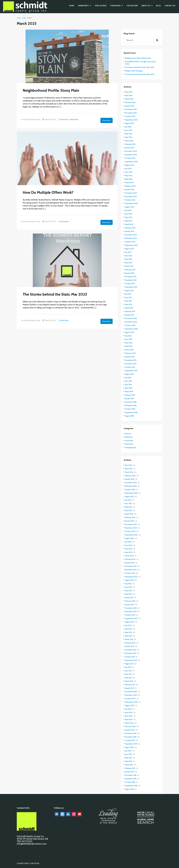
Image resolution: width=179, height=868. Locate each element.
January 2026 (130, 106)
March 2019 (129, 392)
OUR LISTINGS (101, 6)
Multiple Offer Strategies (134, 71)
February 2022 (130, 270)
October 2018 (130, 409)
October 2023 (130, 200)
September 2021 (131, 287)
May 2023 (129, 217)
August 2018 (129, 416)
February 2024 (130, 186)
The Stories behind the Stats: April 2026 (140, 74)
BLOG (158, 6)
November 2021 (131, 280)
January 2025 (130, 148)
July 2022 (128, 252)
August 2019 (129, 374)
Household (129, 441)
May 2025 (129, 134)
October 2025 (130, 116)
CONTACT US (170, 6)
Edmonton (64, 119)
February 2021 (130, 311)
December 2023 (131, 193)
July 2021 (128, 294)
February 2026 (130, 102)
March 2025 (129, 141)
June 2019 (129, 381)
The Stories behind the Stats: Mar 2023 (55, 293)
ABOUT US (146, 6)
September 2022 (131, 245)
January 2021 (130, 315)
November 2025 (131, 113)
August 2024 (130, 165)
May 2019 (129, 385)
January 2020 (130, 357)
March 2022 (129, 266)
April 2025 (129, 137)
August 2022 (130, 249)
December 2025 (131, 109)
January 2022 (130, 273)
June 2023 (129, 214)
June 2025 (129, 130)
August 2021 (129, 290)
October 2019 (130, 367)
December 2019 (131, 360)
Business (128, 434)
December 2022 (131, 235)
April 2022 (129, 263)
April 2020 (129, 346)
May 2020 (129, 343)
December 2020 (131, 318)
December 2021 (131, 277)
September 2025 (131, 120)
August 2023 (130, 207)
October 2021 (130, 284)
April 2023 (129, 221)
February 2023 (130, 228)
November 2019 (131, 364)
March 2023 (129, 224)
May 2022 (129, 259)
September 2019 (131, 371)
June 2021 (128, 297)
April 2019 (129, 388)
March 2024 (129, 183)
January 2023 (130, 231)
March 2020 (130, 350)
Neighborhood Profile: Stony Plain (51, 90)
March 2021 (129, 308)
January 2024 (130, 189)
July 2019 (128, 378)
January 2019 (130, 398)
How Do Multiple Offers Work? (48, 192)
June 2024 (129, 172)
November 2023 (131, 196)
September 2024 (131, 162)
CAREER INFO (83, 6)
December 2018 (131, 402)
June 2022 (129, 256)
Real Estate (74, 119)
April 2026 (129, 95)
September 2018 (131, 412)
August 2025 (130, 123)
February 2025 (130, 144)
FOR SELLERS (132, 6)
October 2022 (130, 242)
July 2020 (128, 336)
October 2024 (130, 158)
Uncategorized (131, 447)
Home (72, 6)
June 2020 (129, 339)
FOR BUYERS (115, 6)
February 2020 (130, 353)
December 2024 (131, 151)
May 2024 (129, 176)
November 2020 (131, 322)
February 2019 (130, 395)
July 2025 (128, 127)
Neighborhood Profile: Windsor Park (138, 58)
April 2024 (129, 179)
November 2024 (131, 155)
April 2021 (128, 304)
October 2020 (130, 325)
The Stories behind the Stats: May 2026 (140, 67)
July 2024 (128, 169)
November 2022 (131, 238)
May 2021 (128, 301)
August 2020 (130, 332)
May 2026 (129, 92)
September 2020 (132, 329)
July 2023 (128, 210)
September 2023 (131, 203)
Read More (107, 120)
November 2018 (131, 405)
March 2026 (129, 99)
